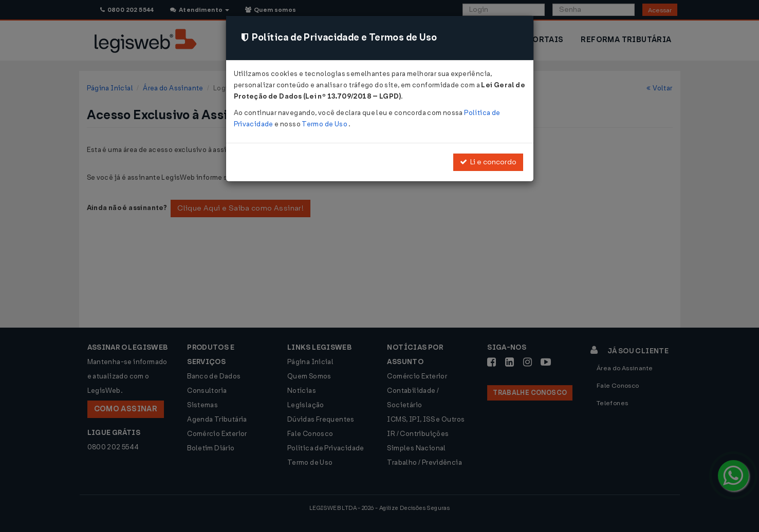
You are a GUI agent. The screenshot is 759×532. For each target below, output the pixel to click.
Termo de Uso (325, 124)
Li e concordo (488, 162)
